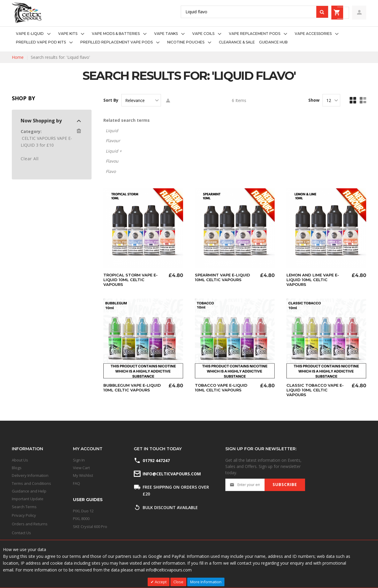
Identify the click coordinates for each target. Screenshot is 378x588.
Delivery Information (30, 475)
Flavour (113, 141)
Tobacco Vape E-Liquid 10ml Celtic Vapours (222, 388)
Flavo (111, 171)
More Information (206, 582)
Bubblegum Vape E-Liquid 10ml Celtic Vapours (134, 388)
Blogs (17, 468)
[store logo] (27, 13)
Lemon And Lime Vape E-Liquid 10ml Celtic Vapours (315, 280)
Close (178, 582)
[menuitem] (35, 34)
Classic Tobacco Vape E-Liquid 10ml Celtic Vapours (316, 390)
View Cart (81, 468)
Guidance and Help (29, 491)
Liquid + (114, 151)
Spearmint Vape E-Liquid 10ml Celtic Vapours (224, 277)
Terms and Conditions (31, 483)
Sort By (111, 100)
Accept (160, 582)
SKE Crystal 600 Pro (90, 527)
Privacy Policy (24, 515)
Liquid (112, 131)
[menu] (189, 38)
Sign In (79, 460)
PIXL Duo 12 (83, 511)
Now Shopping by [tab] (41, 121)
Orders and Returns (30, 524)
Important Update (28, 499)
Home (18, 57)
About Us (20, 460)
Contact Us (21, 533)
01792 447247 (156, 460)
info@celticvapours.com (171, 474)
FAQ (76, 483)
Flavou (112, 161)
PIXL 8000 (81, 519)
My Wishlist (83, 475)
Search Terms (24, 507)
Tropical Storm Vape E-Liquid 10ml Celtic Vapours (132, 280)
